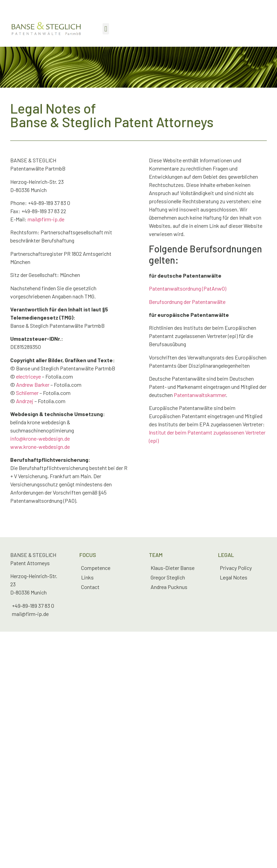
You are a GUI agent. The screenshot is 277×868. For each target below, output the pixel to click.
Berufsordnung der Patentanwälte (187, 302)
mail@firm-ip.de (46, 219)
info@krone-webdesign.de (40, 438)
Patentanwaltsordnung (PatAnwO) (188, 288)
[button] (106, 29)
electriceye (28, 376)
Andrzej (25, 401)
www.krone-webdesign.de (40, 447)
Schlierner (27, 393)
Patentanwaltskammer (200, 395)
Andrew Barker (33, 385)
